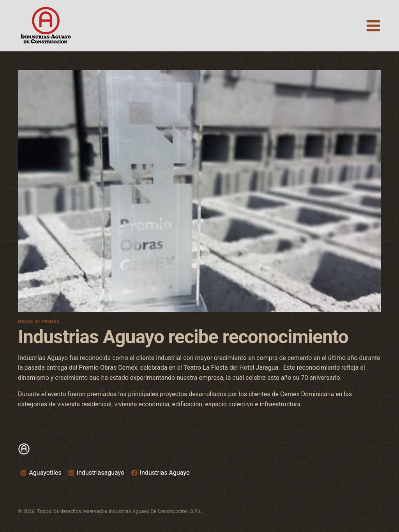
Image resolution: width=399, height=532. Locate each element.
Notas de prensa (39, 322)
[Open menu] (373, 25)
